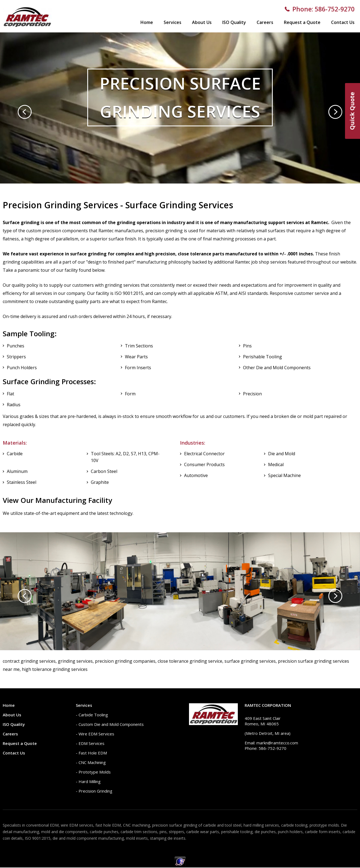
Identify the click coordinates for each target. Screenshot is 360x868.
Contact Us (343, 22)
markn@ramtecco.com (277, 743)
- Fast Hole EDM (91, 753)
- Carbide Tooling (92, 715)
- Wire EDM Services (95, 734)
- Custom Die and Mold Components (110, 724)
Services (172, 22)
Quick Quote (352, 111)
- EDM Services (90, 743)
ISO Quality (234, 22)
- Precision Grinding (94, 791)
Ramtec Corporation (268, 705)
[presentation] (25, 112)
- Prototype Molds (93, 772)
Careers (265, 22)
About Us (202, 22)
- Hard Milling (88, 781)
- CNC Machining (91, 762)
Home (147, 22)
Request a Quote (302, 22)
